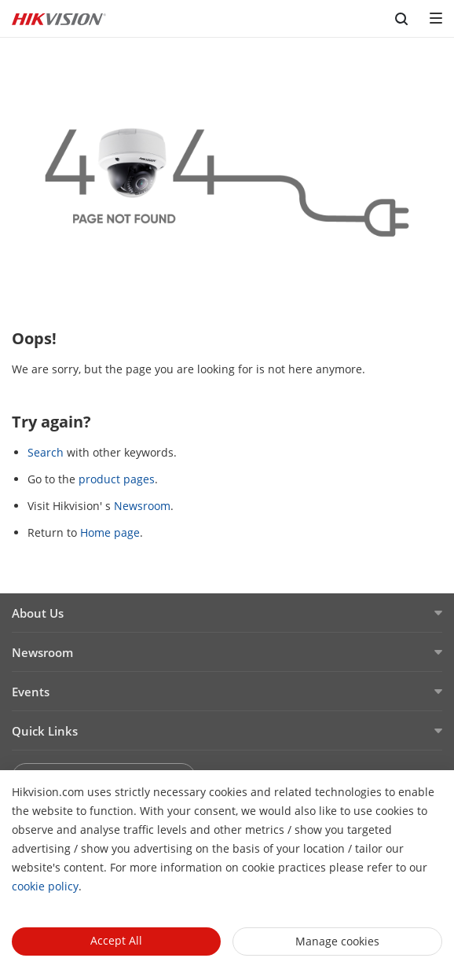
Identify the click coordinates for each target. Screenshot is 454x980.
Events (31, 692)
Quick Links (45, 731)
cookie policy (45, 886)
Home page (110, 532)
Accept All (116, 940)
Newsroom (142, 506)
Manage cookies (337, 941)
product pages (117, 479)
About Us (38, 613)
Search (46, 452)
